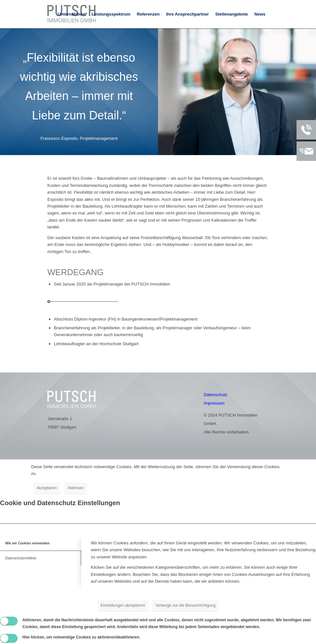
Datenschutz (215, 395)
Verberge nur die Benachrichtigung (185, 605)
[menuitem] (71, 14)
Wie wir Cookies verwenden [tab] (27, 543)
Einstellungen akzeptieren (123, 605)
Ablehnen (75, 488)
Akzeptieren (47, 488)
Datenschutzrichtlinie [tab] (21, 558)
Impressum (214, 403)
